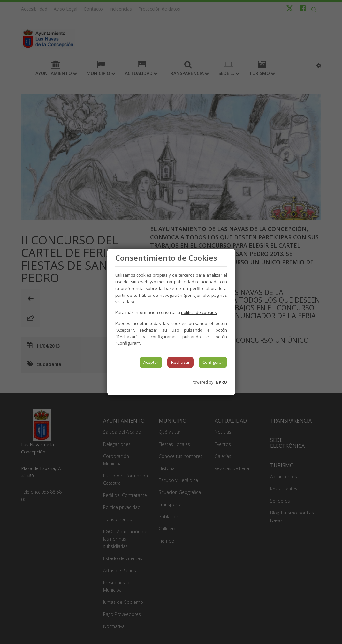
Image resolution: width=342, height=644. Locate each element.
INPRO (221, 382)
